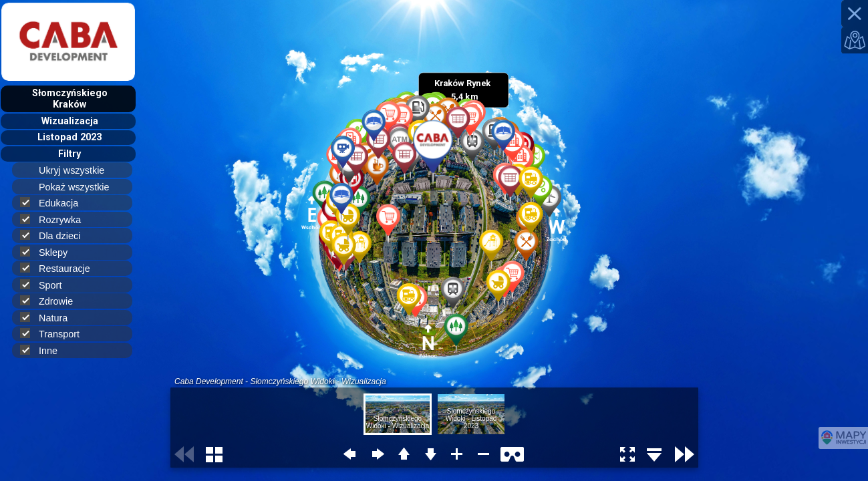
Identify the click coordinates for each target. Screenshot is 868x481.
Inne (44, 350)
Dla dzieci (56, 235)
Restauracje (61, 268)
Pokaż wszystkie (80, 187)
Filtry (69, 154)
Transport (55, 334)
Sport (46, 285)
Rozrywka (56, 219)
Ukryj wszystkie (77, 170)
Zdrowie (52, 301)
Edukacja (55, 203)
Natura (49, 318)
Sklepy (49, 252)
